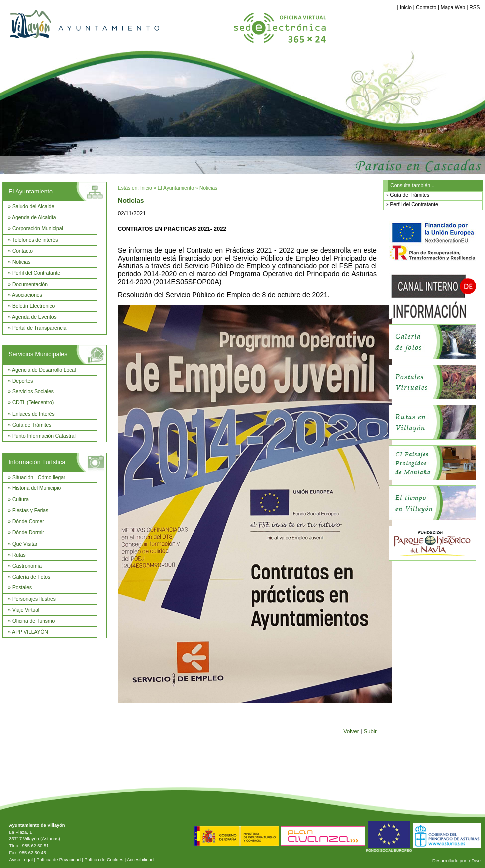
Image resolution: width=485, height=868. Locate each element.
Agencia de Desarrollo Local (44, 370)
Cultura (21, 500)
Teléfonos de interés (35, 240)
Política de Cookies (104, 860)
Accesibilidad (140, 860)
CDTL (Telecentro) (33, 403)
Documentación (30, 284)
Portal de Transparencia (40, 328)
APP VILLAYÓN (30, 632)
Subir (370, 731)
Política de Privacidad (58, 860)
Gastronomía (27, 566)
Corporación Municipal (38, 229)
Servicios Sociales (33, 392)
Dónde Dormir (28, 532)
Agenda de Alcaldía (34, 218)
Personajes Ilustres (34, 599)
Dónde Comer (28, 522)
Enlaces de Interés (34, 414)
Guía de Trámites (32, 425)
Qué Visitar (25, 544)
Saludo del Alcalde (33, 207)
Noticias (21, 262)
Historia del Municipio (37, 488)
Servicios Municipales (38, 354)
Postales (22, 588)
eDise (475, 861)
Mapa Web (453, 8)
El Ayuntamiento (30, 192)
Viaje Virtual (26, 610)
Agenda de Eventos (34, 317)
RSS (474, 8)
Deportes (23, 381)
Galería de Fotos (31, 577)
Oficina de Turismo (34, 621)
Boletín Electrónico (34, 306)
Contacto (426, 8)
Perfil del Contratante (36, 273)
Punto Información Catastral (44, 436)
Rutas (19, 555)
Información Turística (37, 462)
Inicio (406, 8)
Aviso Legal (21, 860)
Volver (351, 731)
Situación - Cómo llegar (39, 477)
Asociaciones (27, 295)
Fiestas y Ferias (30, 511)
